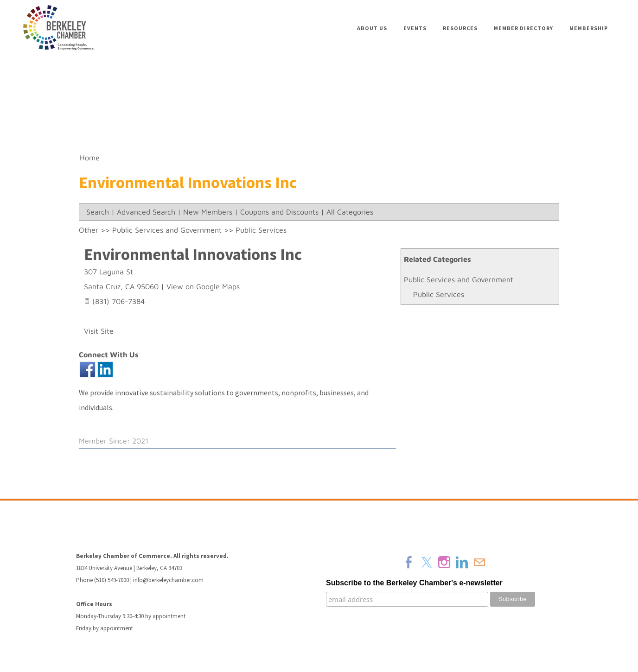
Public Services (439, 294)
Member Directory (523, 28)
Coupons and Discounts (279, 212)
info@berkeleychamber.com (168, 580)
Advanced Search (146, 212)
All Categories (350, 212)
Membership (589, 28)
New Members (208, 212)
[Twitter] (427, 562)
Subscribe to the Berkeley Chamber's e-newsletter (414, 583)
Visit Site (99, 331)
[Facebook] (409, 562)
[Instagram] (444, 562)
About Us (372, 28)
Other (89, 230)
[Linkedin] (462, 562)
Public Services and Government (459, 279)
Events (415, 28)
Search (98, 212)
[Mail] (479, 562)
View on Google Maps (203, 286)
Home (90, 158)
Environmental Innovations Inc (193, 254)
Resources (460, 28)
